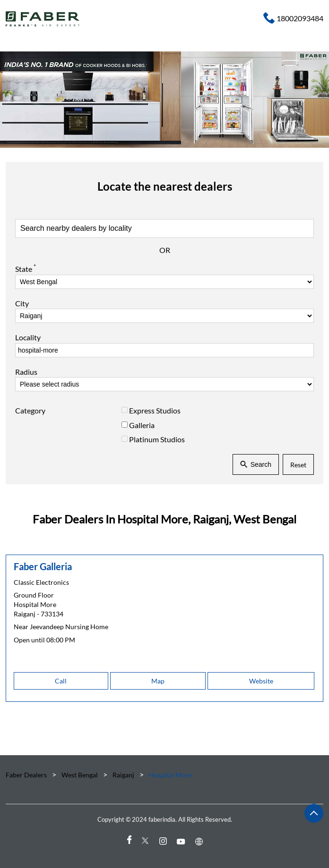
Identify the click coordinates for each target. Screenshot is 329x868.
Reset (298, 464)
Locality (28, 337)
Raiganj (123, 775)
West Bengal (80, 775)
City (22, 303)
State (26, 268)
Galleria (142, 425)
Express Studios (155, 410)
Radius (26, 372)
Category (30, 410)
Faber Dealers (27, 775)
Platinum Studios (157, 439)
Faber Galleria (43, 566)
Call (61, 681)
